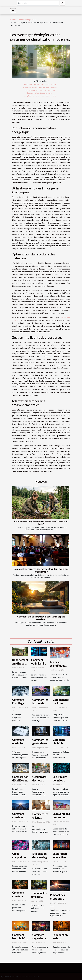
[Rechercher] (38, 3)
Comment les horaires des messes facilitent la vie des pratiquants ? (41, 570)
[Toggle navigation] (13, 10)
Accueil (13, 19)
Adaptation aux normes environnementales (40, 96)
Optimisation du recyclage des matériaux (40, 90)
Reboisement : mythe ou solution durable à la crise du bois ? (41, 523)
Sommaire (41, 81)
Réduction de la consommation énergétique (40, 84)
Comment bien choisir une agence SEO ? (19, 940)
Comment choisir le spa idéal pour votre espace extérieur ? (41, 618)
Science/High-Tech (27, 19)
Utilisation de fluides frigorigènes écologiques (40, 87)
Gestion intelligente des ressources (40, 93)
